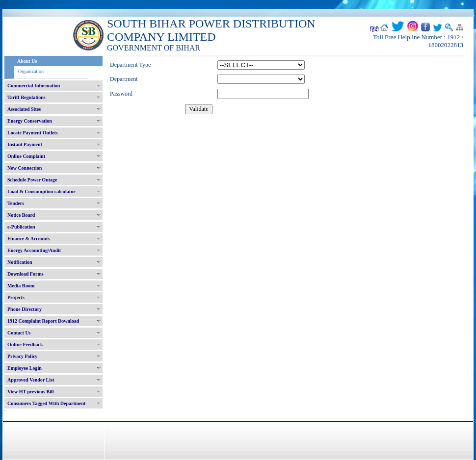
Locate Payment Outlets (33, 133)
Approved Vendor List (31, 380)
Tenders (16, 203)
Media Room (21, 286)
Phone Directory (25, 309)
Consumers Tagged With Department (46, 403)
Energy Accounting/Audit (34, 250)
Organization (31, 71)
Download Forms (26, 274)
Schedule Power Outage (32, 180)
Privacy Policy (22, 356)
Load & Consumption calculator (41, 192)
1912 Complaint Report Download (43, 321)
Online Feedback (25, 345)
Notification (20, 262)
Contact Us (19, 333)
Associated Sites (24, 109)
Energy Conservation (30, 121)
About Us (27, 61)
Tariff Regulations (26, 97)
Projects (16, 297)
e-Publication (21, 227)
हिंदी (374, 29)
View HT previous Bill (31, 392)
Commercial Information (34, 86)
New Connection (25, 168)
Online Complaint (26, 156)
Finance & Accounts (28, 239)
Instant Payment (25, 144)
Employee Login (25, 368)
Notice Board (21, 215)
